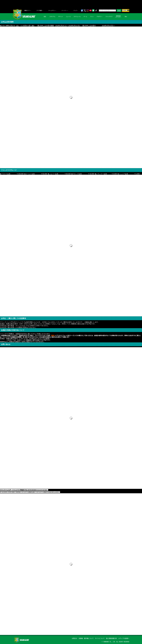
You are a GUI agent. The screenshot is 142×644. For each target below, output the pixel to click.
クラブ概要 (39, 10)
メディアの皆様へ (124, 638)
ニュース (68, 17)
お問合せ (74, 638)
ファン (92, 17)
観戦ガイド (27, 10)
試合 (45, 17)
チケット (61, 17)
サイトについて (100, 638)
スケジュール (77, 17)
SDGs (126, 17)
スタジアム (52, 17)
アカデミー (100, 17)
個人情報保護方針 (111, 638)
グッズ (75, 10)
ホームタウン (52, 10)
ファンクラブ (109, 17)
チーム (85, 17)
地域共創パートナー (118, 17)
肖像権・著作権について (86, 638)
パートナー (64, 10)
